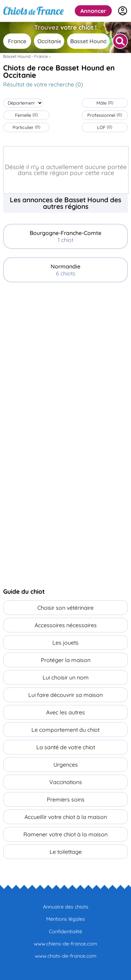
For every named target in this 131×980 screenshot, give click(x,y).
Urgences (66, 765)
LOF (105, 127)
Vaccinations (66, 782)
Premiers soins (66, 799)
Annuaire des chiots (66, 907)
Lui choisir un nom (66, 677)
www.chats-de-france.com (66, 956)
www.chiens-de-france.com (65, 944)
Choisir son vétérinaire (65, 608)
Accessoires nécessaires (66, 625)
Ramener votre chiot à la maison (65, 834)
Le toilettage (66, 852)
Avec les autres (65, 712)
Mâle (105, 103)
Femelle (26, 115)
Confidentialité (65, 932)
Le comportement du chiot (65, 730)
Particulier (26, 127)
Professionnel (105, 115)
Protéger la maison (66, 660)
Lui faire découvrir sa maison (65, 695)
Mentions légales (65, 919)
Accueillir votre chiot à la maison (66, 817)
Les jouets (65, 643)
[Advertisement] (65, 360)
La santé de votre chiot (66, 747)
